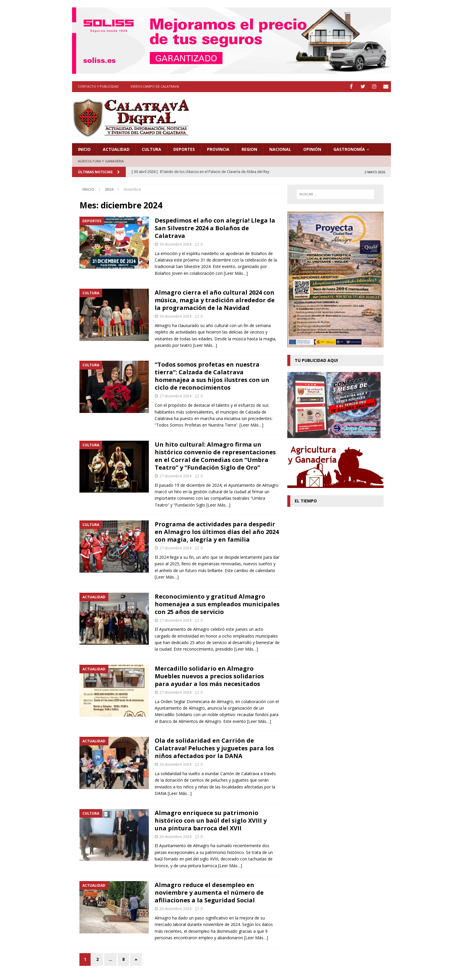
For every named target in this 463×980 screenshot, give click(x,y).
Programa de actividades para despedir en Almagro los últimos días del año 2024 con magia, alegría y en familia (217, 531)
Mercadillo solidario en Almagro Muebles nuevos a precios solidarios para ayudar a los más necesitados (209, 676)
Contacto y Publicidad (98, 86)
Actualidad (116, 149)
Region (249, 149)
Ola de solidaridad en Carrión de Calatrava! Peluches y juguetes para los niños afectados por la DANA (214, 748)
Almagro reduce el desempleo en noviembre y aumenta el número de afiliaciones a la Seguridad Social (209, 892)
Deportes (184, 149)
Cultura (151, 149)
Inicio (84, 149)
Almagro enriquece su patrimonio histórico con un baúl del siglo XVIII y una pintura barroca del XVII (211, 820)
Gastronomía (349, 149)
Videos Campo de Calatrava (155, 86)
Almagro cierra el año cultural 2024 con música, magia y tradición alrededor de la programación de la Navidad (215, 300)
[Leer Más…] (236, 273)
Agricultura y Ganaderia (101, 160)
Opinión (312, 149)
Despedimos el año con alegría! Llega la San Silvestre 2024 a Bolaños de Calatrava (215, 227)
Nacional (280, 149)
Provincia (218, 149)
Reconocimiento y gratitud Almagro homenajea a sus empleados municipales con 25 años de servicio (217, 603)
